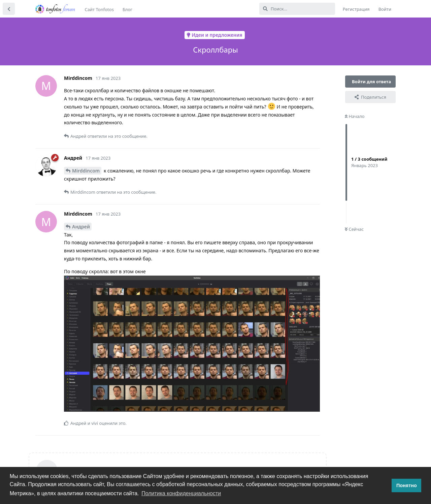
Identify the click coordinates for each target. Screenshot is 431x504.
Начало (355, 116)
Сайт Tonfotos (99, 9)
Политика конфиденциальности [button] (181, 493)
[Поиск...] (297, 9)
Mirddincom (86, 171)
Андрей (81, 227)
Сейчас (354, 229)
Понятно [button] (407, 485)
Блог (127, 9)
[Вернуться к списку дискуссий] (9, 9)
